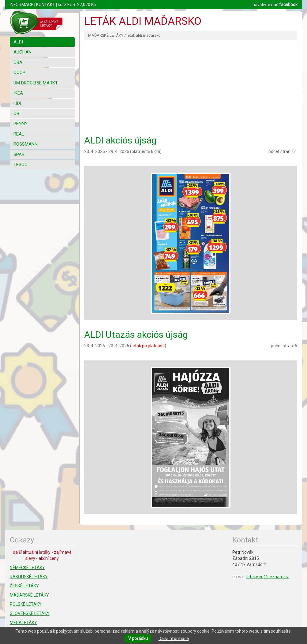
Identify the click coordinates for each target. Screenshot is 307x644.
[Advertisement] (191, 86)
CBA (18, 62)
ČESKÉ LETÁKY (24, 586)
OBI (17, 114)
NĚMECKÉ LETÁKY (27, 568)
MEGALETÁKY (23, 623)
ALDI (18, 42)
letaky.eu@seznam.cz (268, 577)
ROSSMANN (26, 144)
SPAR (19, 154)
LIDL (18, 103)
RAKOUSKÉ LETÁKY (29, 577)
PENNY (21, 124)
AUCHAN (22, 52)
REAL (19, 134)
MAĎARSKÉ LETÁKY (106, 35)
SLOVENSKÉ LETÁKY (30, 613)
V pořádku (138, 638)
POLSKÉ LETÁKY (26, 604)
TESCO (21, 165)
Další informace (174, 638)
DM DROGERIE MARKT (36, 83)
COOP (19, 73)
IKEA (18, 93)
